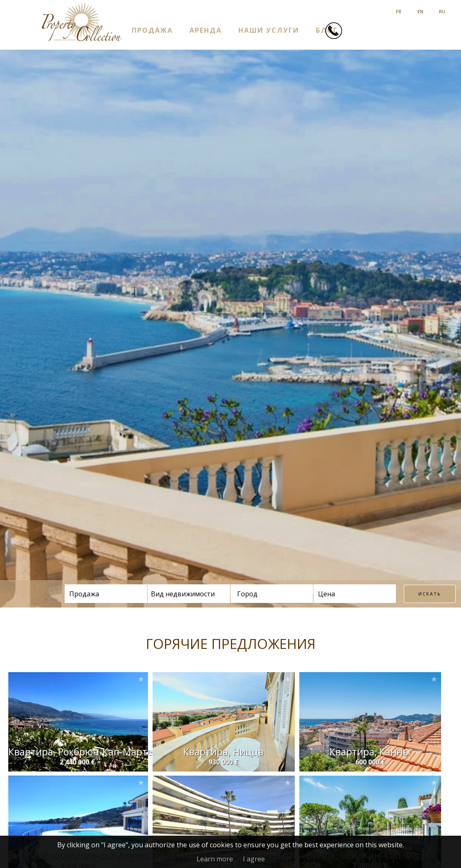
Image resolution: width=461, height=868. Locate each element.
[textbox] (264, 594)
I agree (254, 859)
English (420, 8)
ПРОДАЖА (152, 30)
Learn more (215, 859)
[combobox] (272, 594)
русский (442, 8)
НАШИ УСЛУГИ (269, 30)
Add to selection (141, 679)
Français (399, 8)
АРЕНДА (206, 30)
